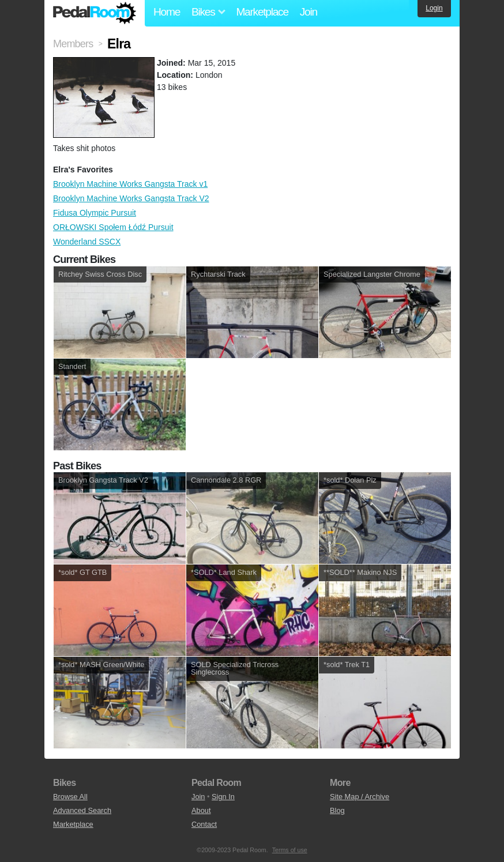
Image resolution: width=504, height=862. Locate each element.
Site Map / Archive (360, 797)
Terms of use (290, 850)
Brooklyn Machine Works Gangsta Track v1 (130, 184)
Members (73, 44)
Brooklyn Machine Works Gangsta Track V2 (131, 198)
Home (167, 12)
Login (434, 8)
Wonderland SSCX (87, 242)
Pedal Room (95, 13)
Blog (337, 810)
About (201, 810)
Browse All (70, 797)
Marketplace (262, 12)
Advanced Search (82, 810)
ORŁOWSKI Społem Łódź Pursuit (113, 227)
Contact (204, 824)
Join (309, 12)
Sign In (223, 797)
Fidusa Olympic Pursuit (95, 213)
